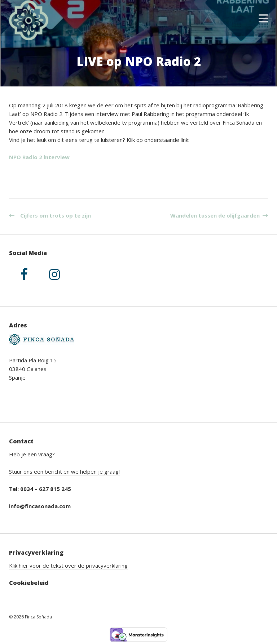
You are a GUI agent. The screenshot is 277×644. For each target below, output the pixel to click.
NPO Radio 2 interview (39, 157)
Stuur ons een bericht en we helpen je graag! (64, 471)
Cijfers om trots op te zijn (50, 215)
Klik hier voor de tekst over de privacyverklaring (68, 565)
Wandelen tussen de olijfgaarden (218, 215)
